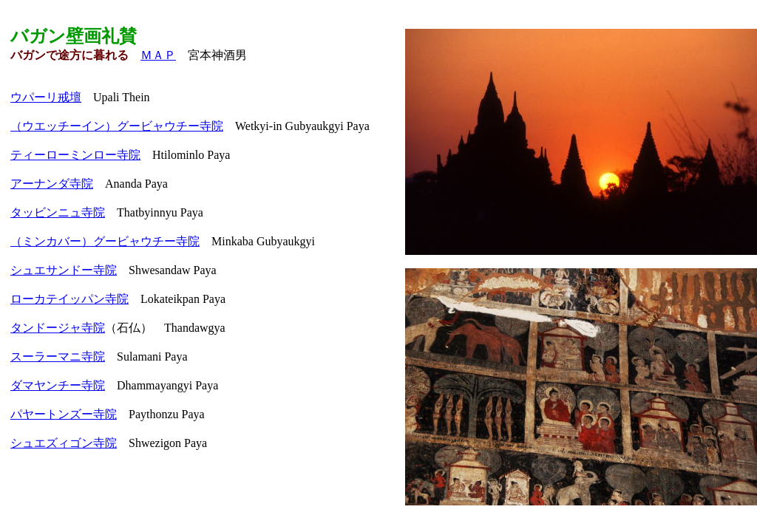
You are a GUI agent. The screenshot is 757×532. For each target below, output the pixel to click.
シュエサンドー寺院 (64, 270)
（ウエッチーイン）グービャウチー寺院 (117, 126)
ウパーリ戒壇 (46, 97)
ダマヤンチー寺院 (58, 385)
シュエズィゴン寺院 (64, 443)
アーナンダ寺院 (52, 184)
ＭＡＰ (158, 55)
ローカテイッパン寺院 (69, 299)
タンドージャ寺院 (58, 328)
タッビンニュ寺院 (58, 212)
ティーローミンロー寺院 (75, 155)
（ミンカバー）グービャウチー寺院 (105, 241)
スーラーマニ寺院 (58, 357)
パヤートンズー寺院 (64, 414)
